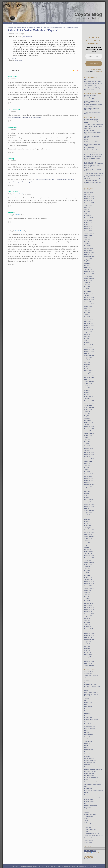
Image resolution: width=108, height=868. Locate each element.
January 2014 (88, 424)
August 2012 (88, 461)
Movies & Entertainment (91, 778)
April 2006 (87, 625)
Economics (88, 711)
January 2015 (88, 399)
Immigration (88, 754)
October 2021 (88, 231)
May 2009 (87, 545)
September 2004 (89, 665)
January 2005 (88, 657)
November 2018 (89, 300)
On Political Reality (73, 28)
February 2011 (89, 500)
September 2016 (89, 356)
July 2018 (87, 308)
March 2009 (88, 549)
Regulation (87, 808)
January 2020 (88, 270)
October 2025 (88, 201)
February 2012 (89, 474)
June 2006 (87, 620)
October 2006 (88, 612)
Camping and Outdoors (91, 692)
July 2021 (87, 237)
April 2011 (87, 495)
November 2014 (89, 403)
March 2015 (88, 394)
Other (86, 786)
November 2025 (89, 199)
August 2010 (88, 513)
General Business (90, 737)
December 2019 (89, 272)
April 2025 (87, 214)
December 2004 (89, 659)
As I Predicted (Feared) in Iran (93, 84)
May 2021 (87, 242)
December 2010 (89, 504)
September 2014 (89, 407)
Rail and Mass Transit (91, 806)
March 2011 (88, 498)
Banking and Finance (91, 684)
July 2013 (87, 437)
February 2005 (89, 655)
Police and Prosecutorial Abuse (93, 791)
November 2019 (89, 274)
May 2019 (87, 287)
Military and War (89, 773)
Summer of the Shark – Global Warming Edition (93, 105)
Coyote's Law (88, 702)
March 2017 (88, 343)
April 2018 (87, 315)
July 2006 (87, 618)
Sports (86, 819)
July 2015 (87, 386)
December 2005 (89, 633)
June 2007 (87, 594)
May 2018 (87, 313)
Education (87, 713)
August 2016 (88, 358)
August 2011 (88, 487)
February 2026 (89, 192)
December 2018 (89, 297)
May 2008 (87, 571)
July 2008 (87, 567)
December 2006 (89, 607)
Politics (86, 793)
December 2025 (89, 196)
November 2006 (89, 610)
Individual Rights (89, 758)
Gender (87, 732)
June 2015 (87, 388)
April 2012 (87, 470)
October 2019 (88, 276)
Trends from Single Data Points (93, 836)
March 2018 (88, 317)
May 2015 (87, 390)
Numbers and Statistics (91, 782)
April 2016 (87, 366)
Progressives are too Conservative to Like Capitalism (94, 163)
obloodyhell (18, 215)
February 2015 (89, 397)
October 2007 (88, 586)
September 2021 (89, 233)
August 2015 (88, 384)
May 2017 (87, 338)
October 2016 (88, 353)
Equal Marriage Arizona (91, 720)
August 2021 (88, 235)
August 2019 (88, 280)
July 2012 (87, 463)
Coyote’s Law (88, 140)
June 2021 (87, 239)
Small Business (89, 816)
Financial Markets (89, 726)
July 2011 (87, 489)
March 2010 (88, 523)
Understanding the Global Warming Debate (92, 109)
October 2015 (88, 379)
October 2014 (88, 405)
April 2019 (87, 289)
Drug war (87, 709)
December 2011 (89, 478)
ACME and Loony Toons (91, 676)
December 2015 (89, 375)
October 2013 (88, 431)
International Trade (90, 763)
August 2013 (88, 435)
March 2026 (88, 190)
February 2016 (89, 371)
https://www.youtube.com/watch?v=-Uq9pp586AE (24, 117)
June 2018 (87, 310)
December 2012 (89, 452)
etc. (85, 722)
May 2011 (87, 493)
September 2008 (89, 562)
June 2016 (87, 362)
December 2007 (89, 582)
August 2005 (88, 642)
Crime (86, 705)
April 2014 (87, 418)
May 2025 (87, 211)
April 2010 (87, 521)
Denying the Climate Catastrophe (90, 96)
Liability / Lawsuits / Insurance (93, 769)
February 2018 (89, 319)
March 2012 (88, 472)
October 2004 (88, 663)
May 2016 (87, 364)
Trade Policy (88, 827)
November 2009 (89, 532)
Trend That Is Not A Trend (92, 834)
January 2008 (88, 579)
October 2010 (88, 508)
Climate (87, 698)
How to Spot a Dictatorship (92, 152)
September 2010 (89, 511)
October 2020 (88, 255)
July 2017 (87, 334)
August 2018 (88, 306)
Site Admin (87, 859)
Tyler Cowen (16, 59)
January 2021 (88, 250)
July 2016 (87, 360)
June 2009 (87, 543)
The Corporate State (90, 825)
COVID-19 (87, 700)
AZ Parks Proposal (53, 23)
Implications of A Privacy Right (93, 154)
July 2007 (87, 592)
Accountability (88, 674)
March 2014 (88, 420)
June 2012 (87, 465)
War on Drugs (88, 842)
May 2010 (87, 519)
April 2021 (87, 244)
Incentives (87, 756)
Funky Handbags (89, 148)
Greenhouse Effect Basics (92, 99)
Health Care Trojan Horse (92, 150)
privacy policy (90, 71)
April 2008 (87, 573)
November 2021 (89, 229)
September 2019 (89, 278)
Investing (87, 765)
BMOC (28, 23)
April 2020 (87, 263)
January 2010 (88, 528)
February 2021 (89, 248)
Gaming (87, 730)
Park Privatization (38, 23)
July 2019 (87, 282)
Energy (86, 715)
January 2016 (88, 373)
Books (86, 690)
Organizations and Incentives (93, 784)
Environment (88, 717)
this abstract (27, 37)
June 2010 (87, 517)
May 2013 (87, 442)
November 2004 (89, 661)
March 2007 (88, 601)
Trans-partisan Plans (90, 829)
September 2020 (89, 257)
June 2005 (87, 646)
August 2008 (88, 564)
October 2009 (88, 534)
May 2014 (87, 416)
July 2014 (87, 412)
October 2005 (88, 637)
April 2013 (87, 444)
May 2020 (87, 261)
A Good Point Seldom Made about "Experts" (33, 30)
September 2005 (89, 640)
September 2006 (89, 614)
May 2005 (87, 648)
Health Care (88, 743)
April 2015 (87, 392)
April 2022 (87, 224)
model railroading (89, 775)
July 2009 (87, 541)
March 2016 (88, 369)
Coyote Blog (88, 14)
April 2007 (87, 599)
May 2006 (87, 622)
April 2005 (87, 650)
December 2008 (89, 556)
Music (86, 780)
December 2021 (89, 227)
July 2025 (87, 207)
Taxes (86, 821)
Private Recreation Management (94, 797)
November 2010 (89, 506)
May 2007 (87, 597)
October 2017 (88, 328)
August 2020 (88, 259)
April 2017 (87, 341)
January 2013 (88, 450)
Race (86, 803)
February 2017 (89, 345)
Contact (64, 23)
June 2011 (87, 491)
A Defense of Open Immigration (94, 125)
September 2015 (89, 381)
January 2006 (88, 631)
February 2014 (89, 422)
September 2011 (89, 485)
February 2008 (89, 577)
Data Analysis (88, 707)
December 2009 (89, 530)
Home (10, 23)
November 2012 (89, 455)
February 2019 (89, 293)
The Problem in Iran (90, 86)
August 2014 (88, 409)
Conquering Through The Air (93, 81)
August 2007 (88, 590)
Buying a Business (90, 130)
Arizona (87, 680)
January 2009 (88, 554)
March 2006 (88, 627)
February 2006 (89, 629)
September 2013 (89, 433)
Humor (86, 752)
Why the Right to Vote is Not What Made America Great (93, 183)
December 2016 (89, 349)
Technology (88, 823)
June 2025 (87, 209)
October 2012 (88, 457)
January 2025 (88, 220)
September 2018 (89, 304)
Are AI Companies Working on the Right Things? (93, 89)
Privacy (86, 795)
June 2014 (87, 414)
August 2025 (88, 205)
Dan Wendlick (19, 231)
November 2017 (89, 325)
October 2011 (88, 483)
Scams (86, 810)
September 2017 (89, 330)
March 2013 (88, 446)
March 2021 (88, 246)
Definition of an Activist (91, 142)
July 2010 (87, 515)
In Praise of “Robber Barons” (93, 156)
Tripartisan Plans (89, 838)
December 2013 (89, 427)
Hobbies (87, 748)
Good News (88, 739)
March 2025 (88, 216)
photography (88, 788)
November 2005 (89, 635)
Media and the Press (90, 771)
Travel (86, 831)
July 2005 (87, 644)
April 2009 (87, 547)
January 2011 (88, 502)
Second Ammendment (91, 814)
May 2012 (87, 467)
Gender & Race (89, 735)
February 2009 (89, 551)
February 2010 (89, 526)
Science (87, 812)
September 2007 (89, 588)
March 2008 (88, 575)
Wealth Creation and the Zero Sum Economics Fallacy (93, 180)
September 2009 (89, 536)
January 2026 (88, 194)
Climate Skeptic (19, 23)
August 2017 (88, 332)
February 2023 (89, 222)
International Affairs (90, 760)
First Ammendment (90, 728)
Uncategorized (89, 840)
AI (85, 678)
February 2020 (89, 267)
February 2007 (89, 603)
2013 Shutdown (89, 671)
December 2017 (89, 323)
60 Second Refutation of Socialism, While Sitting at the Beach (93, 121)
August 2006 (88, 616)
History (86, 745)
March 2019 (88, 291)
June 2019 (87, 285)
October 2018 (88, 302)
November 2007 (89, 584)
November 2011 (89, 480)
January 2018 (88, 321)
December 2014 (89, 401)
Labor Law (87, 767)
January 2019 (88, 295)
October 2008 (88, 560)
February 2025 (89, 218)
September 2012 (89, 459)
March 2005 (88, 653)
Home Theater (89, 750)
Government (18, 60)
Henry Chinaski (19, 194)
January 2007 (88, 605)
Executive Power (89, 724)
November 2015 (89, 377)
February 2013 (89, 448)
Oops (86, 79)
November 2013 (89, 429)
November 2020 (89, 252)
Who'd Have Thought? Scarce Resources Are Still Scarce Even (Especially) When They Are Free (37, 28)
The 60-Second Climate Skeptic (94, 173)
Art (85, 682)
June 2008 (87, 569)
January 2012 (88, 476)
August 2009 (88, 539)
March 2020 (88, 265)
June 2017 (87, 336)
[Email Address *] (94, 56)
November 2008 (89, 558)
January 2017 (88, 347)
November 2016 (89, 351)
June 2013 (87, 440)
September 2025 (89, 203)
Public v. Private (89, 801)
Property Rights (89, 799)
